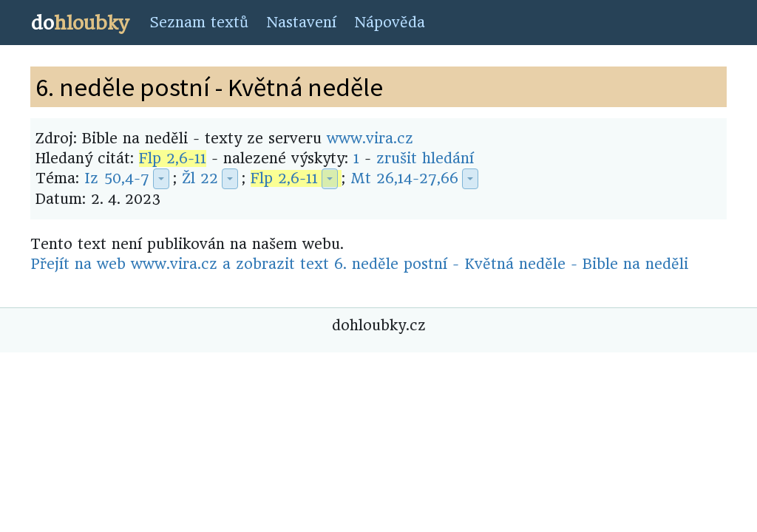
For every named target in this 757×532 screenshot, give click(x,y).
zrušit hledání (425, 158)
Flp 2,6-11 (173, 158)
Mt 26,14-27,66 (404, 178)
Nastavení (301, 23)
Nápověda (390, 23)
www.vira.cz (370, 139)
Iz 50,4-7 (117, 178)
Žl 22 (200, 178)
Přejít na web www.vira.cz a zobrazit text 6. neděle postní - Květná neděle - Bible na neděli (359, 264)
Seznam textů (199, 23)
